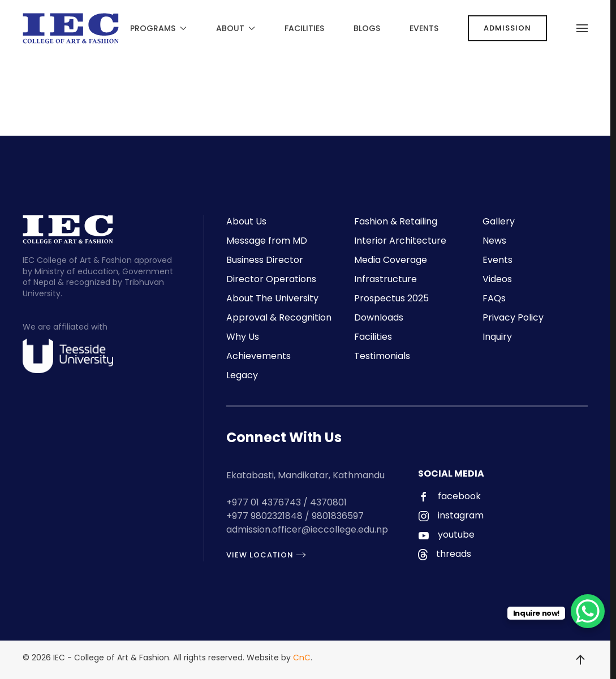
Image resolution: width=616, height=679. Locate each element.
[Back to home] (71, 28)
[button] (582, 28)
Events (424, 28)
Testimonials (382, 356)
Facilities (304, 28)
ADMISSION (507, 28)
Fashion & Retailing (396, 221)
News (494, 241)
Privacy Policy (513, 317)
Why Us (243, 337)
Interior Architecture (400, 241)
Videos (497, 279)
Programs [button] (158, 28)
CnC (302, 658)
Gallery (499, 221)
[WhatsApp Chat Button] (588, 611)
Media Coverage (391, 260)
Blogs (367, 28)
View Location (257, 555)
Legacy (242, 375)
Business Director (265, 260)
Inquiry (497, 337)
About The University (272, 298)
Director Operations (271, 279)
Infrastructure (385, 279)
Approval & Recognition (279, 317)
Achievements (259, 356)
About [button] (236, 28)
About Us (246, 221)
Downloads (379, 317)
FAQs (494, 298)
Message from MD (267, 241)
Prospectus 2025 (391, 298)
